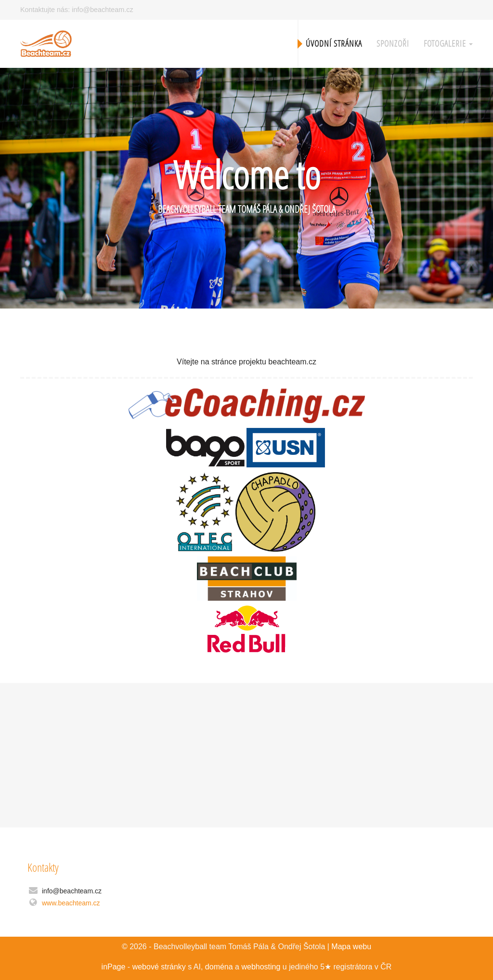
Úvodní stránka (334, 44)
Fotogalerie (448, 44)
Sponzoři (393, 44)
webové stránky (159, 967)
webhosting (261, 967)
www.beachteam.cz (71, 903)
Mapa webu (351, 947)
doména (219, 967)
